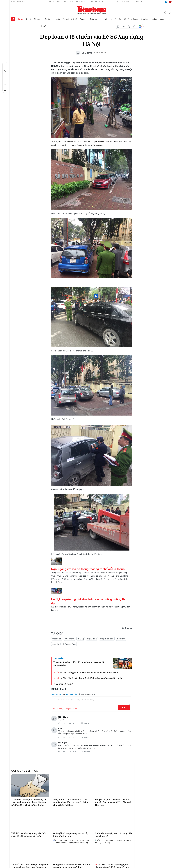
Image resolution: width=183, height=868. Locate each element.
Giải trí (126, 19)
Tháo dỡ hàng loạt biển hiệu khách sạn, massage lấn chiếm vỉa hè (79, 663)
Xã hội (21, 19)
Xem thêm (170, 19)
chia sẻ (118, 26)
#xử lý (81, 639)
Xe (111, 19)
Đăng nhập (56, 694)
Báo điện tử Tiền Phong (91, 10)
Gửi (124, 708)
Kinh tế (28, 19)
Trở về (5, 91)
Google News (140, 26)
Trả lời (74, 723)
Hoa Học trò (113, 2)
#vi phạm (69, 639)
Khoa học (144, 19)
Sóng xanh (38, 19)
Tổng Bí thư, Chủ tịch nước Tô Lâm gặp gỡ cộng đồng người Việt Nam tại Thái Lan (113, 802)
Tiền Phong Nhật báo (78, 2)
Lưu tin (5, 77)
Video (162, 19)
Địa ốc (47, 19)
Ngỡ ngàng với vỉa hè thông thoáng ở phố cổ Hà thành (88, 569)
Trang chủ (13, 19)
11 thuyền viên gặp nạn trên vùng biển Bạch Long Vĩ (114, 835)
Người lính (103, 19)
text (124, 26)
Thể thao (93, 19)
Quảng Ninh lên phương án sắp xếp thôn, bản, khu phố (71, 835)
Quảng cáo (138, 2)
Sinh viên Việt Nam (97, 2)
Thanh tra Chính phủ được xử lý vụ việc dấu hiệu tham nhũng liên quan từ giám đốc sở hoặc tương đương (29, 802)
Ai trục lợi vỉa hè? (65, 684)
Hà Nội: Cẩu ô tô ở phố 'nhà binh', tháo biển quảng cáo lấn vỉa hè (89, 678)
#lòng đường (69, 644)
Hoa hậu (154, 19)
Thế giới (66, 19)
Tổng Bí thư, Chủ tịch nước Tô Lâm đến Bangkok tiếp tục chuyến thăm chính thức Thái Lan (70, 802)
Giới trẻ (74, 19)
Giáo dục (135, 19)
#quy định (92, 639)
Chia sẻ (5, 71)
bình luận (135, 26)
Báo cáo (87, 723)
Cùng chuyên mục (25, 771)
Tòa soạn (126, 2)
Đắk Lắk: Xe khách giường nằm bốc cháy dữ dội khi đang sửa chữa (29, 835)
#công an (57, 639)
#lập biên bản (107, 639)
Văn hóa (118, 19)
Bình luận (5, 84)
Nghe (5, 64)
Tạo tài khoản (72, 694)
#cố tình (121, 639)
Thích (63, 723)
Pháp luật (84, 19)
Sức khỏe (56, 19)
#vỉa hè (56, 644)
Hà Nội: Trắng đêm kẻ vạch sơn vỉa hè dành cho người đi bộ (87, 673)
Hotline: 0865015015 (58, 2)
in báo (129, 26)
